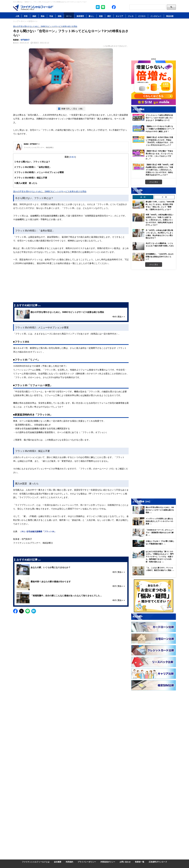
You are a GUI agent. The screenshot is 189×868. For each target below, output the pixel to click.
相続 (34, 16)
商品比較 (170, 16)
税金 (43, 16)
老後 (101, 16)
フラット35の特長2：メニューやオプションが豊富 (39, 172)
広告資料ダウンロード (158, 862)
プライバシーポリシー (87, 862)
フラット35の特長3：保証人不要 (31, 178)
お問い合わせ (125, 862)
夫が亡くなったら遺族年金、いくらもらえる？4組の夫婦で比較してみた (160, 245)
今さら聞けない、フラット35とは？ (32, 162)
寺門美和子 (25, 40)
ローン (69, 16)
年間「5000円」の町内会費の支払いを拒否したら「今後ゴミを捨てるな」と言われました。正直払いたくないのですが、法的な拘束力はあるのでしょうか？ (160, 220)
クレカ (131, 16)
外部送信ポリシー (108, 862)
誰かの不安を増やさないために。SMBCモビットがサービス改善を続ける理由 (45, 26)
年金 (51, 16)
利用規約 (69, 862)
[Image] (33, 8)
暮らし (91, 16)
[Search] (147, 7)
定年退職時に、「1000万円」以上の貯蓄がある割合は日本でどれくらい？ (160, 257)
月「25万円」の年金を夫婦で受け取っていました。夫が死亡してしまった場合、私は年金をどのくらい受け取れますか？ (159, 234)
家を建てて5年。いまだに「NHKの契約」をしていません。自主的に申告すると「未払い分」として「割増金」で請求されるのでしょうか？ (160, 206)
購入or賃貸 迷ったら (26, 183)
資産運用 (80, 16)
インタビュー (156, 16)
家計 (109, 16)
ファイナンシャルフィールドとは (36, 862)
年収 (26, 16)
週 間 (143, 197)
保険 (60, 16)
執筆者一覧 (140, 862)
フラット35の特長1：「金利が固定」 (33, 167)
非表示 (73, 157)
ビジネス (142, 16)
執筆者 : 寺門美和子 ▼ (32, 144)
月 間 (164, 197)
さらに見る (154, 182)
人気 (17, 16)
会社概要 (58, 862)
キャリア (119, 16)
